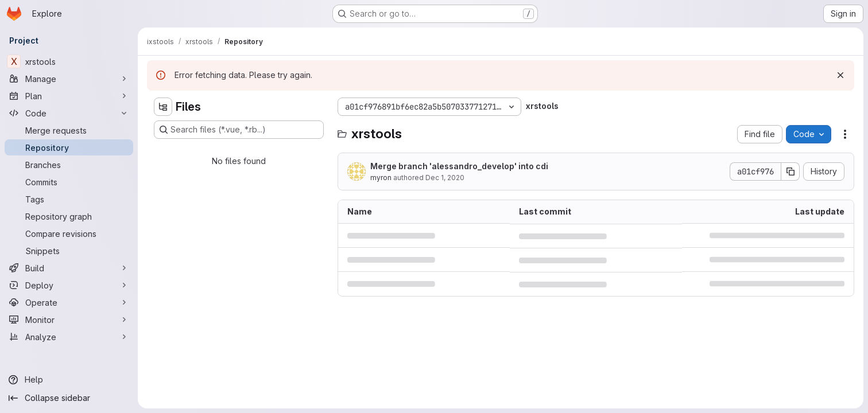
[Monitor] (69, 320)
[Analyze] (69, 337)
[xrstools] (69, 61)
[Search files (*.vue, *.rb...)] (239, 130)
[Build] (69, 268)
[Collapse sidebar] (69, 398)
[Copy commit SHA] (790, 172)
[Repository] (69, 147)
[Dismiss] (840, 75)
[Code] (69, 113)
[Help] (69, 380)
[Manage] (69, 79)
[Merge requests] (69, 130)
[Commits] (69, 182)
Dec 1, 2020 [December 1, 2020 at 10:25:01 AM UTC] (445, 178)
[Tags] (69, 199)
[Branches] (69, 165)
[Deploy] (69, 285)
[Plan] (69, 96)
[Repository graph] (69, 216)
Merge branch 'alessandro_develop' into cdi (459, 166)
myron (381, 178)
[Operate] (69, 302)
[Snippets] (69, 251)
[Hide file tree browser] (163, 107)
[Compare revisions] (69, 233)
